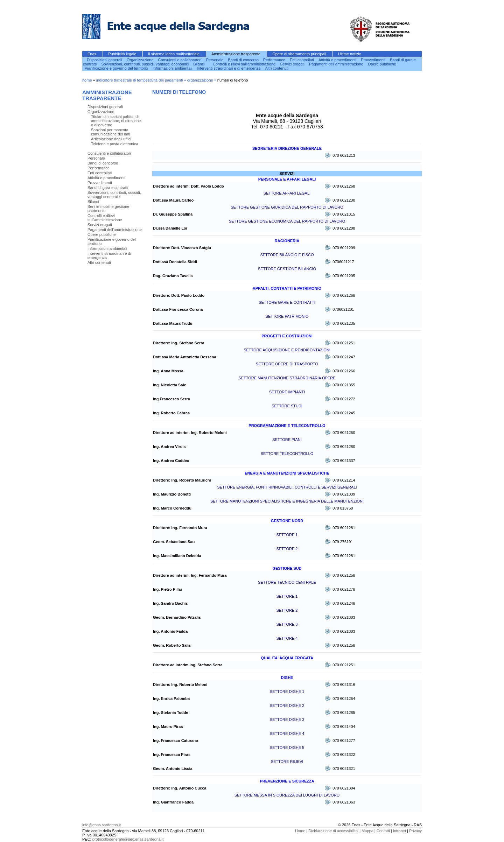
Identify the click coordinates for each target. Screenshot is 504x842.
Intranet (400, 831)
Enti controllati (302, 60)
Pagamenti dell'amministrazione (337, 64)
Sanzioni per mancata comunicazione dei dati (111, 132)
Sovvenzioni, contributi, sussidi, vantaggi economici (145, 64)
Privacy (415, 831)
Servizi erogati (293, 64)
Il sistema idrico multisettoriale (174, 54)
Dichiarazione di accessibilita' (333, 831)
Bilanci (199, 64)
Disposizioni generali (105, 60)
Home (300, 831)
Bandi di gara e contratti (108, 188)
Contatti (383, 831)
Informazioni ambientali (173, 68)
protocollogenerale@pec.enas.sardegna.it (128, 839)
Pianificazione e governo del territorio (117, 68)
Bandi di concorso (244, 60)
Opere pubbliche (382, 64)
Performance (275, 60)
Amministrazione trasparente (236, 54)
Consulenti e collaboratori (180, 60)
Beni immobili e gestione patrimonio (108, 209)
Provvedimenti (374, 60)
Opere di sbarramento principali (300, 54)
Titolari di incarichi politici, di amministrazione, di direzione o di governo (116, 121)
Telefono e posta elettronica (115, 144)
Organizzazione (141, 60)
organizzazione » (202, 80)
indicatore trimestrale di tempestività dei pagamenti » (142, 80)
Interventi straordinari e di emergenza (229, 68)
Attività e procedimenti (338, 60)
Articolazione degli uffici (111, 139)
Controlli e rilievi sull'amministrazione (245, 64)
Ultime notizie (350, 54)
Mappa (367, 831)
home (87, 80)
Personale (215, 60)
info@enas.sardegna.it (101, 825)
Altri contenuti (277, 68)
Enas (92, 54)
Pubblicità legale (123, 54)
